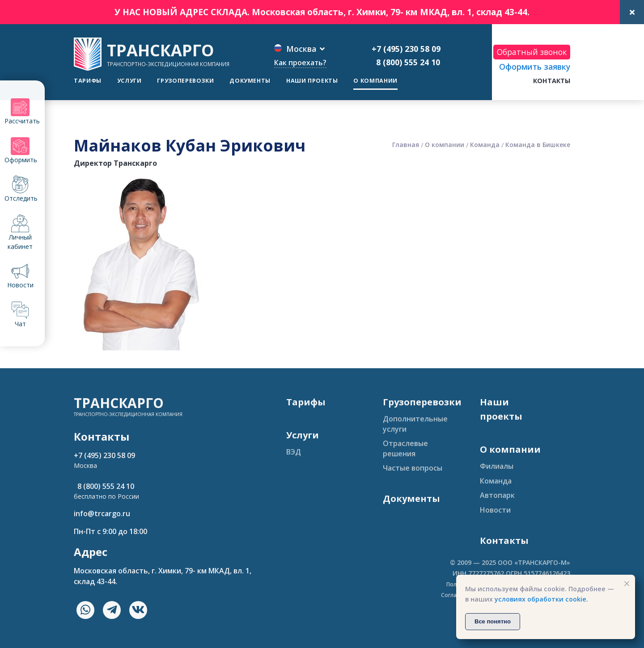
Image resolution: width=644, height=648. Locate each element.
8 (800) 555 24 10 (406, 62)
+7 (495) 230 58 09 (406, 49)
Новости (495, 510)
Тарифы (88, 81)
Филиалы (497, 466)
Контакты (552, 81)
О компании (375, 81)
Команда (485, 145)
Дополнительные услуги (415, 424)
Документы (250, 81)
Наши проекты (312, 81)
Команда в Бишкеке (538, 145)
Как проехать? (300, 63)
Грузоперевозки (185, 81)
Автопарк (497, 495)
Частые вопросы (413, 468)
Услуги (129, 81)
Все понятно (493, 621)
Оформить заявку (535, 67)
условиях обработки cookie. (541, 599)
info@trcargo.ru (102, 513)
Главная (406, 145)
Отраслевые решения (405, 448)
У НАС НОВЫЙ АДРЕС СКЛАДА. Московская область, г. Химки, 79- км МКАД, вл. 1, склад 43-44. (322, 12)
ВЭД (294, 452)
